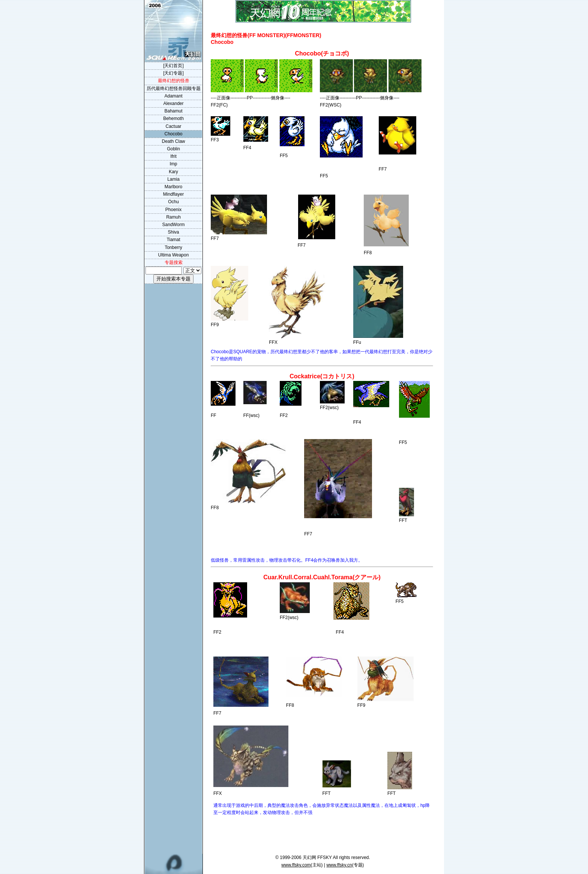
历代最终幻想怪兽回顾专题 (174, 88)
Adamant (173, 96)
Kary (173, 172)
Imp (173, 164)
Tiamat (173, 240)
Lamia (173, 179)
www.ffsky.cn (339, 865)
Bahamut (173, 111)
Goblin (173, 149)
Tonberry (173, 247)
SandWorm (174, 225)
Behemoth (173, 118)
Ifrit (173, 156)
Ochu (173, 202)
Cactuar (173, 126)
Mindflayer (173, 194)
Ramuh (173, 217)
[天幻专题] (173, 73)
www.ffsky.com (296, 865)
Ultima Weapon (174, 255)
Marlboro (173, 187)
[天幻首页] (173, 66)
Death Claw (173, 141)
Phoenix (173, 210)
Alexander (173, 103)
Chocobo (173, 134)
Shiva (173, 232)
